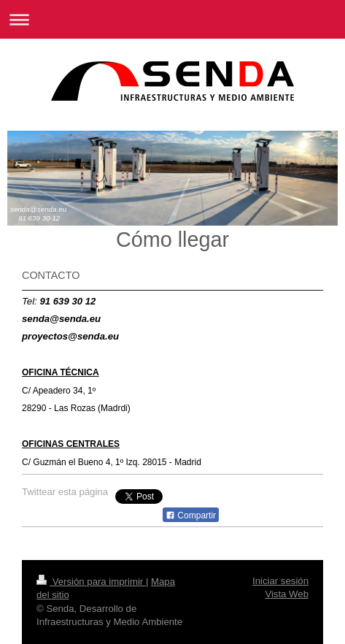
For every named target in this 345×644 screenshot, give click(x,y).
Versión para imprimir (91, 582)
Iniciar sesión (280, 581)
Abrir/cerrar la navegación (172, 19)
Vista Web (287, 594)
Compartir (191, 515)
